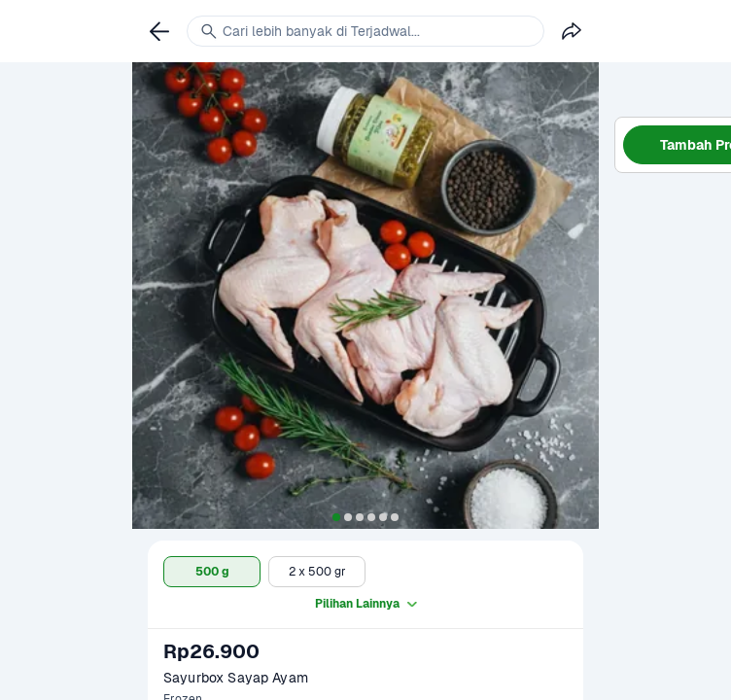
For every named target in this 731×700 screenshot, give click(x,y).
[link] (159, 31)
